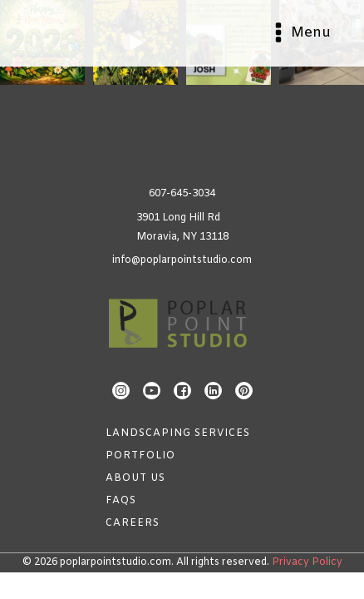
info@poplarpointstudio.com (182, 260)
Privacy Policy (307, 562)
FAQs (121, 501)
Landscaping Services (178, 433)
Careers (133, 523)
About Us (135, 478)
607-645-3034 (182, 194)
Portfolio (140, 456)
